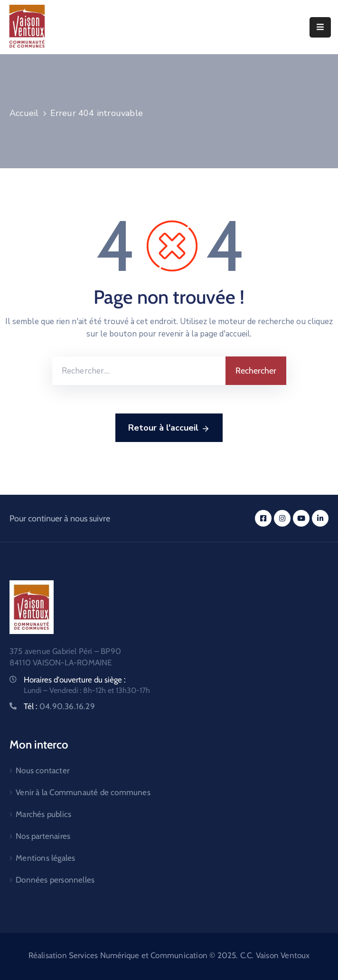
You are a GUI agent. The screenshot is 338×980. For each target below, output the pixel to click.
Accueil (24, 113)
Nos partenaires (43, 836)
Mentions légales (45, 858)
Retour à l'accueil (169, 428)
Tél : (59, 706)
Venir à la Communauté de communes (83, 792)
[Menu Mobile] (320, 27)
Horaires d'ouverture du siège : (75, 680)
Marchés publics (43, 814)
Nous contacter (42, 770)
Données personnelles (55, 880)
